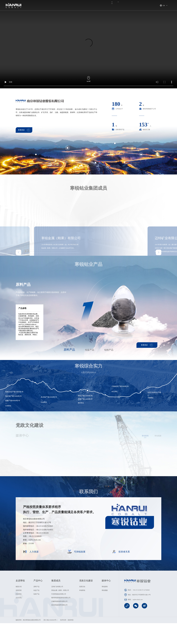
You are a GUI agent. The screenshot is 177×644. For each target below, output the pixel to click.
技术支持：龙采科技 (67, 643)
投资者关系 (149, 5)
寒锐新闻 (105, 609)
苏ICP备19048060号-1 (50, 643)
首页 (47, 5)
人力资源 (136, 5)
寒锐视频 (105, 613)
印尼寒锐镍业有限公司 (59, 617)
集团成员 (70, 5)
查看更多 (24, 131)
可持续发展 (107, 5)
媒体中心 (82, 5)
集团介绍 (19, 609)
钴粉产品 (36, 617)
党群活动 (82, 609)
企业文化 (19, 621)
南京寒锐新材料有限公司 (59, 628)
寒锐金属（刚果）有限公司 (60, 613)
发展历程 (19, 613)
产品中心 (94, 5)
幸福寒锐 (82, 613)
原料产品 (36, 609)
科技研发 (19, 617)
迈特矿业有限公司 (57, 609)
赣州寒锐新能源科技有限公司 (61, 621)
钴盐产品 (36, 613)
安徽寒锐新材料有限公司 (59, 624)
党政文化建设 (122, 5)
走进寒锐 (57, 5)
